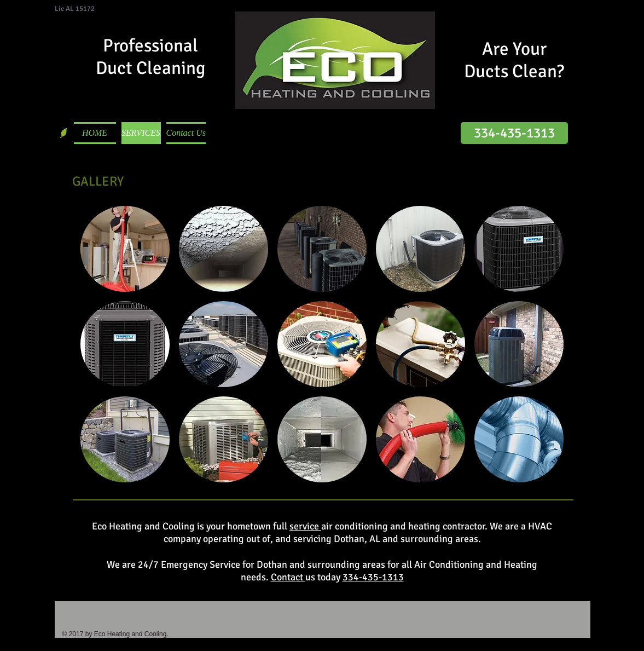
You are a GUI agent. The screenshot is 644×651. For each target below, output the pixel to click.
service (305, 526)
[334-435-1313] (514, 133)
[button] (125, 249)
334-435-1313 (373, 577)
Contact (288, 577)
